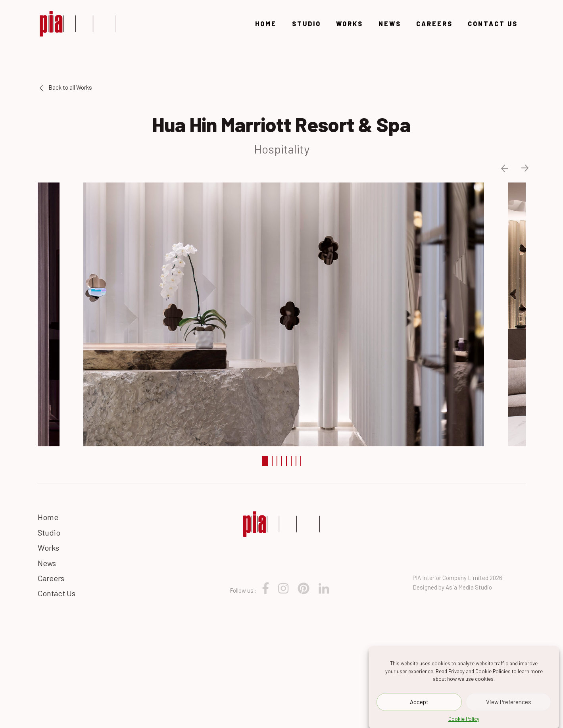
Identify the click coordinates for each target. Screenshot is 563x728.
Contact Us (493, 24)
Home (266, 24)
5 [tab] (286, 461)
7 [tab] (296, 461)
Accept (419, 705)
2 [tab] (272, 461)
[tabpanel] (282, 313)
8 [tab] (301, 461)
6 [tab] (291, 461)
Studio (306, 24)
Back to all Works (66, 87)
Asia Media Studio (469, 587)
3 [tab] (277, 461)
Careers (434, 24)
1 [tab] (265, 461)
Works (350, 24)
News (390, 24)
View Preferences (509, 705)
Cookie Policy (464, 722)
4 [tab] (282, 461)
